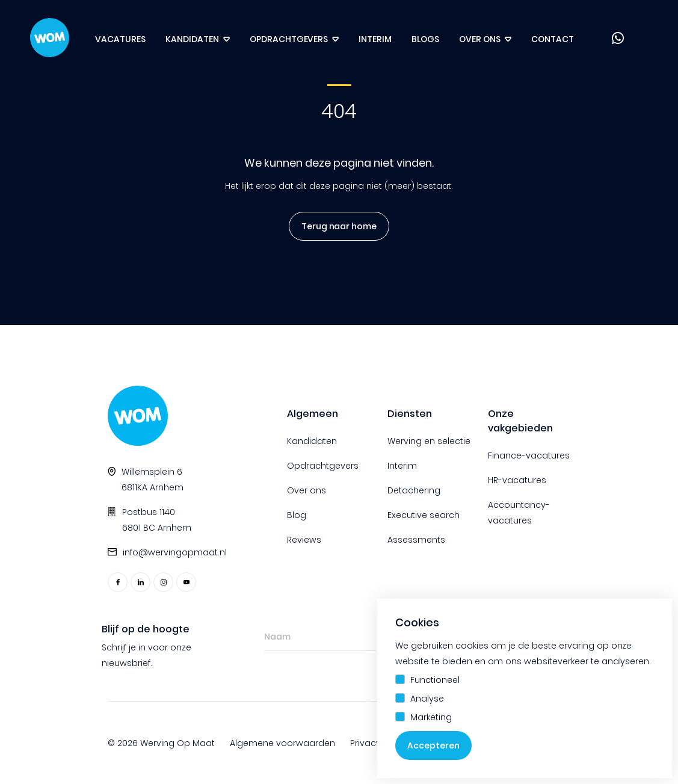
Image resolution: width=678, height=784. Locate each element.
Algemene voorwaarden (282, 743)
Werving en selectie (429, 441)
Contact (553, 39)
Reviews (304, 540)
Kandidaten (192, 39)
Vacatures (120, 39)
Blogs (425, 39)
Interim (375, 39)
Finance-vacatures (529, 455)
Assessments (416, 540)
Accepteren (433, 745)
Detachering (414, 490)
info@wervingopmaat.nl (175, 552)
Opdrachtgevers (289, 39)
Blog (297, 515)
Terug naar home (334, 226)
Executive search (424, 515)
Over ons (480, 39)
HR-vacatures (517, 480)
